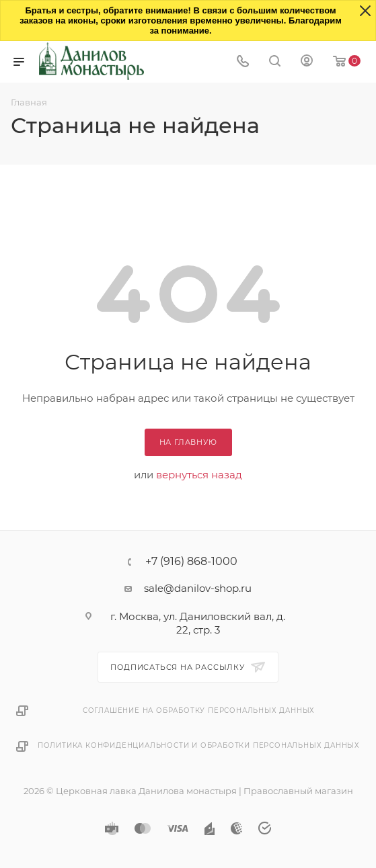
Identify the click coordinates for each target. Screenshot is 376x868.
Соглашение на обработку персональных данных (199, 710)
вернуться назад (199, 475)
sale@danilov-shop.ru (198, 588)
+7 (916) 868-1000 (191, 562)
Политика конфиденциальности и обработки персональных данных (199, 745)
